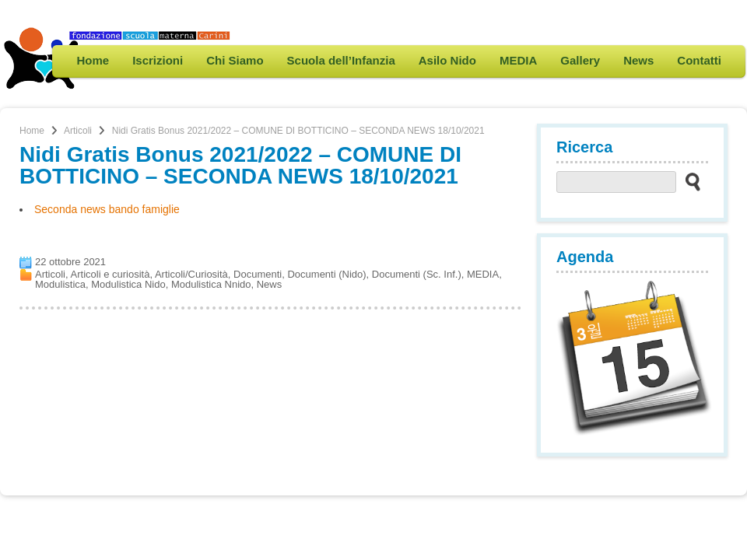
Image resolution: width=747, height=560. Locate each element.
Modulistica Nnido (211, 284)
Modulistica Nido (128, 284)
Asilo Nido (447, 60)
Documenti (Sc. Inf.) (417, 274)
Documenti (258, 274)
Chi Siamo (235, 60)
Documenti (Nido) (326, 274)
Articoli (78, 131)
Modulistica (60, 284)
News (638, 60)
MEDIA (518, 60)
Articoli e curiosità (110, 274)
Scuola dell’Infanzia (341, 60)
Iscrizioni (158, 60)
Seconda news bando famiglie (107, 209)
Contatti (699, 60)
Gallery (580, 60)
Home (93, 60)
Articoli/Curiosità (191, 274)
